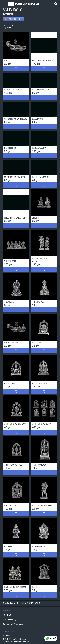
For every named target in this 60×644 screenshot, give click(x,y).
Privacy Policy (9, 620)
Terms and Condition (13, 624)
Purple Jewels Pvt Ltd (27, 4)
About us (7, 615)
